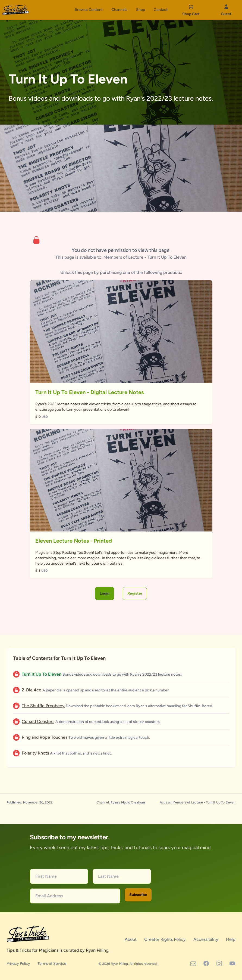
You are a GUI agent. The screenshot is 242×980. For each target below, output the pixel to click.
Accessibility (206, 939)
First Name (46, 876)
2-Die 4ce (32, 690)
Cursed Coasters (38, 721)
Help (231, 939)
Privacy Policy (19, 964)
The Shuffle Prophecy (43, 706)
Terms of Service (52, 964)
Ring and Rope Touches (45, 737)
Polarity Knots (35, 753)
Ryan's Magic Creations (128, 802)
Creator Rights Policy (166, 939)
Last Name (108, 876)
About (131, 939)
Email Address (49, 896)
